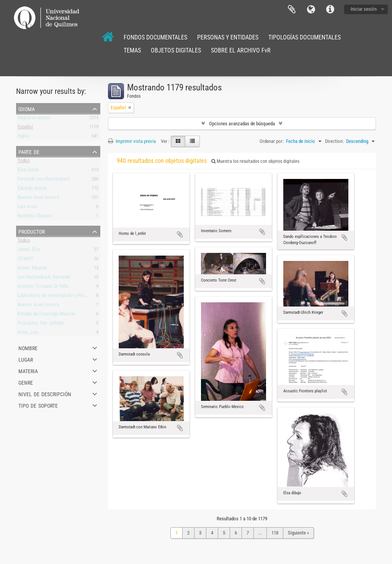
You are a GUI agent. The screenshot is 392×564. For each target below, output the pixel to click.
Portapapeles (292, 10)
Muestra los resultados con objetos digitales (255, 161)
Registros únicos (34, 119)
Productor (32, 231)
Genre (26, 382)
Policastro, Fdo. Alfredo (41, 324)
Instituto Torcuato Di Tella (43, 288)
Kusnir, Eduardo (33, 269)
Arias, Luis (28, 334)
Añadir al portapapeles (180, 234)
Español (25, 128)
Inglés (23, 137)
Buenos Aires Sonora (38, 199)
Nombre (28, 348)
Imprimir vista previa (132, 141)
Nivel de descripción (45, 393)
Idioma (311, 10)
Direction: (334, 141)
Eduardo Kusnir (32, 189)
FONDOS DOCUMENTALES (155, 37)
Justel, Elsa (29, 251)
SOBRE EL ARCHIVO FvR (241, 50)
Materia (28, 371)
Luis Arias (27, 208)
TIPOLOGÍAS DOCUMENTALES (305, 37)
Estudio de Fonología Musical (46, 315)
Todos (24, 162)
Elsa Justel (28, 171)
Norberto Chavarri (35, 217)
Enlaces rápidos (330, 10)
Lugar (26, 359)
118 (275, 533)
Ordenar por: (272, 141)
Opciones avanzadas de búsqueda (242, 124)
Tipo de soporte (38, 405)
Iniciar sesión (364, 9)
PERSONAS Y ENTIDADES (228, 37)
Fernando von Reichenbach (44, 180)
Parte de (29, 151)
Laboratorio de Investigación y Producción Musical (67, 297)
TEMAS (132, 50)
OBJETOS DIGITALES (176, 50)
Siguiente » (298, 533)
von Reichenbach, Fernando (44, 278)
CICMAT (25, 260)
